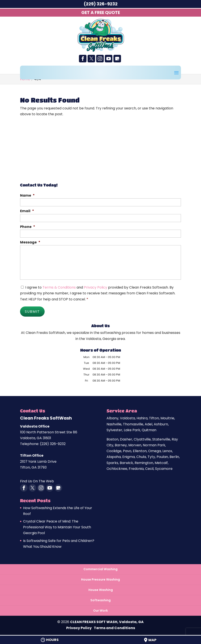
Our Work (100, 610)
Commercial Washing (100, 568)
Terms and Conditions (114, 627)
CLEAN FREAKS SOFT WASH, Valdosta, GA (107, 621)
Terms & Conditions (59, 287)
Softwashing (100, 600)
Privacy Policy (96, 287)
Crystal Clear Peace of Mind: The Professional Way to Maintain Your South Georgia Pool (57, 526)
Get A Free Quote (101, 13)
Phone (28, 227)
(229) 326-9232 (101, 4)
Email (27, 211)
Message (30, 242)
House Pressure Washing (100, 579)
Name (27, 196)
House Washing (101, 589)
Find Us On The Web (37, 481)
